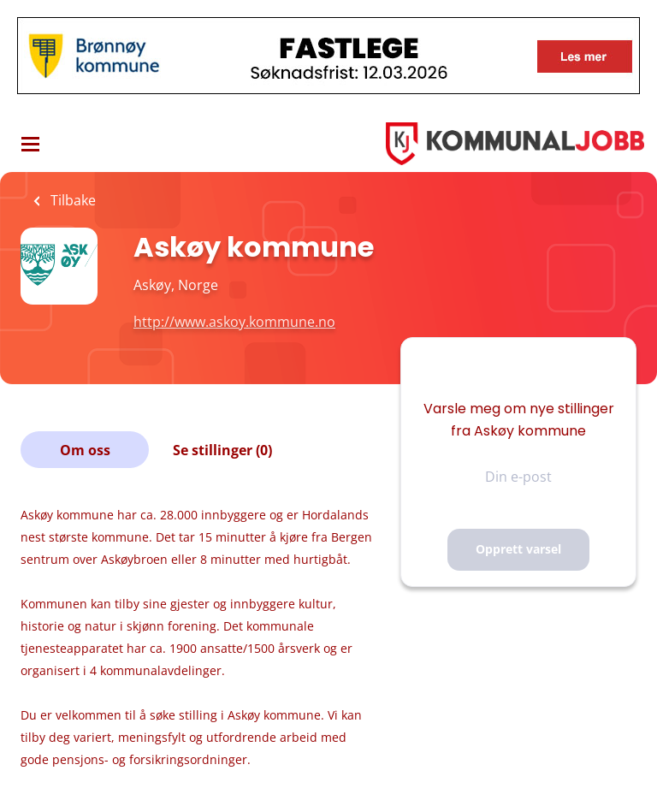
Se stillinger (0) (222, 450)
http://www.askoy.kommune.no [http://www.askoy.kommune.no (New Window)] (234, 322)
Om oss (85, 450)
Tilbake (71, 200)
